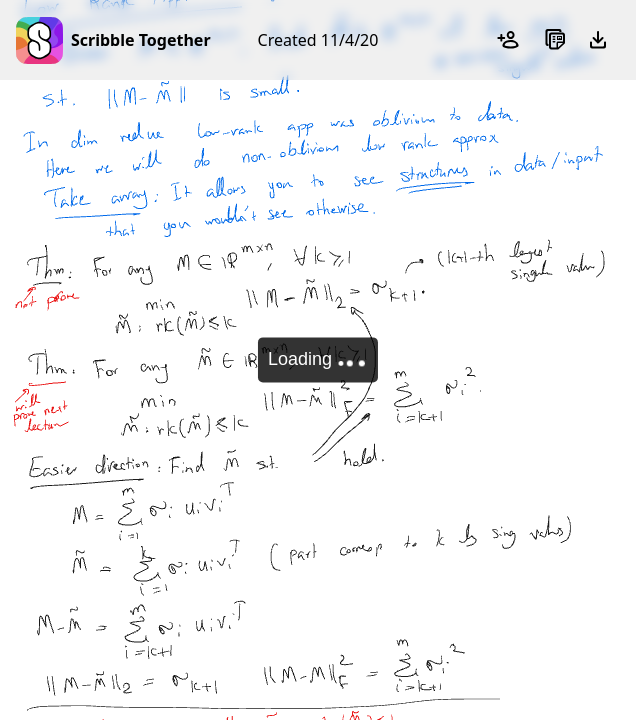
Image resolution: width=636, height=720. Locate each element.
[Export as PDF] (598, 40)
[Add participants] (510, 40)
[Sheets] (554, 40)
